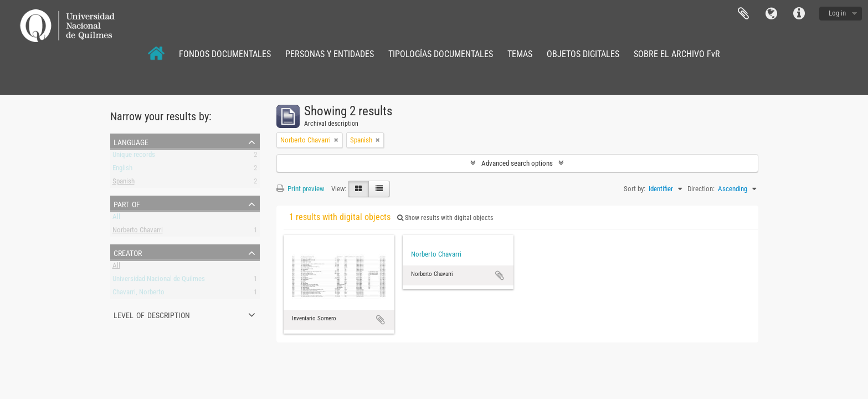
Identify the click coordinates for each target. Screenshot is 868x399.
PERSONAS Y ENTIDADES (330, 54)
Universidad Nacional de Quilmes (159, 281)
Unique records (134, 157)
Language (771, 14)
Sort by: (635, 189)
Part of (127, 203)
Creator (128, 252)
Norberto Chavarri (138, 232)
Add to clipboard (381, 320)
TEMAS (520, 54)
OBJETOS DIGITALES (583, 54)
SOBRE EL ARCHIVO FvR (677, 54)
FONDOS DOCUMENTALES (225, 54)
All (116, 219)
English (122, 170)
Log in (837, 13)
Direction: (701, 189)
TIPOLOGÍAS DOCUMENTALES (441, 54)
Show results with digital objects (445, 218)
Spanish (124, 183)
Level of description (152, 314)
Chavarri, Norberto (138, 294)
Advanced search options (517, 163)
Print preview (300, 189)
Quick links (799, 14)
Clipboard (743, 14)
